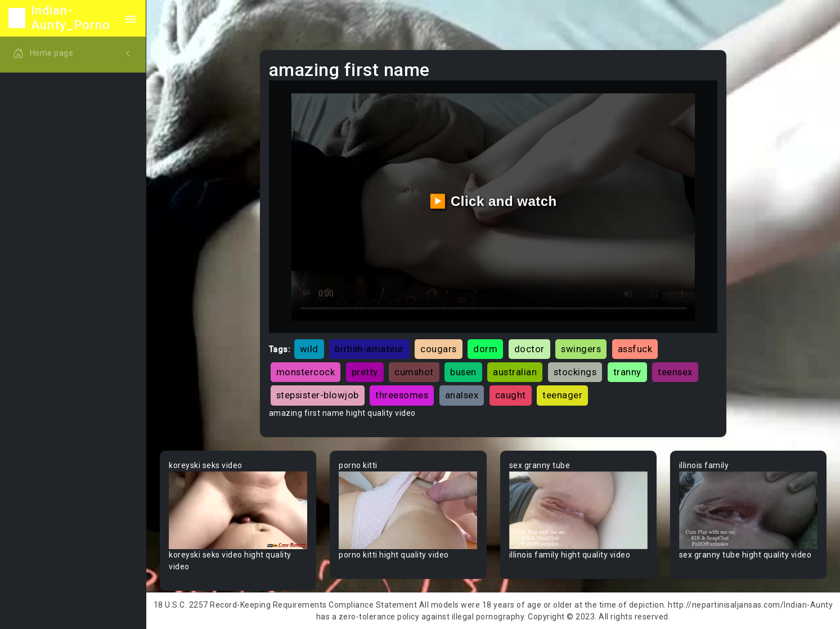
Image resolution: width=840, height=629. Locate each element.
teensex (675, 372)
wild (309, 349)
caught (511, 395)
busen (463, 372)
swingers (581, 349)
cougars (439, 349)
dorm (485, 349)
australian (515, 372)
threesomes (402, 395)
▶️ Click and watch (493, 201)
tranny (627, 372)
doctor (529, 349)
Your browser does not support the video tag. (238, 511)
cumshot (414, 372)
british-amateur (369, 349)
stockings (575, 372)
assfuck (635, 349)
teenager (562, 395)
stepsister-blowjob (318, 395)
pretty (365, 372)
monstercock (306, 372)
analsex (462, 395)
